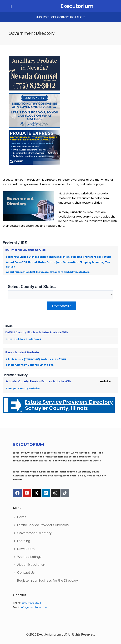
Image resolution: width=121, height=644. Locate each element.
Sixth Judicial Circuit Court (24, 339)
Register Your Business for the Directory (48, 580)
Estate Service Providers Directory (43, 525)
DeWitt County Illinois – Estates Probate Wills (37, 332)
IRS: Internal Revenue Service (26, 250)
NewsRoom (26, 549)
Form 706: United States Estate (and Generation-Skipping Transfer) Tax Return (59, 257)
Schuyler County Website (23, 389)
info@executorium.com (35, 607)
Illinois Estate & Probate (22, 352)
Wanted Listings (29, 557)
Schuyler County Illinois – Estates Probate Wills (38, 381)
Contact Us (26, 573)
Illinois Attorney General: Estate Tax (30, 365)
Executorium (77, 6)
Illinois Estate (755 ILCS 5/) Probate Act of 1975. (36, 359)
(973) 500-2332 (31, 603)
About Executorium (32, 565)
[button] (11, 6)
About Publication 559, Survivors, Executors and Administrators (48, 272)
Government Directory (34, 533)
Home (22, 517)
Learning (24, 541)
